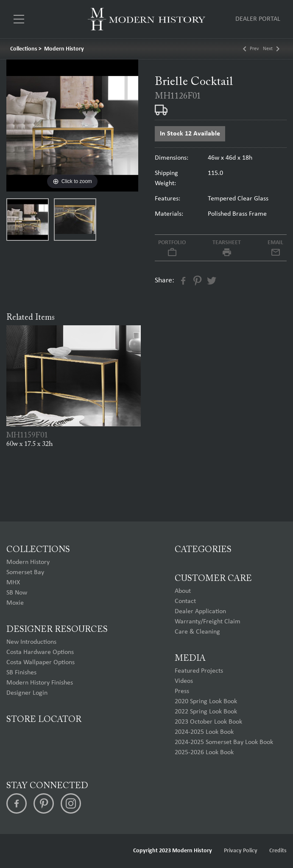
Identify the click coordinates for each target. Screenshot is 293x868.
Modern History (64, 49)
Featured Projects (199, 671)
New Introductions (31, 642)
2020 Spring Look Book (206, 702)
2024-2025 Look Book (204, 732)
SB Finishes (21, 673)
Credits (278, 851)
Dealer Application (200, 612)
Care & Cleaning (197, 632)
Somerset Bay (25, 572)
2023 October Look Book (208, 722)
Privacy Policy (241, 851)
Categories (203, 550)
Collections (24, 49)
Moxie (15, 603)
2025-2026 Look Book (204, 752)
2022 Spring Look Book (206, 712)
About (183, 591)
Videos (184, 681)
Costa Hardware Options (40, 652)
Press (182, 691)
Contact (185, 601)
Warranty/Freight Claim (208, 622)
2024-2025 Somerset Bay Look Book (224, 742)
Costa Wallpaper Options (40, 662)
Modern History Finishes (40, 683)
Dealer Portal (258, 19)
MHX (13, 583)
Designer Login (27, 693)
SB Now (17, 593)
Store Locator (44, 720)
